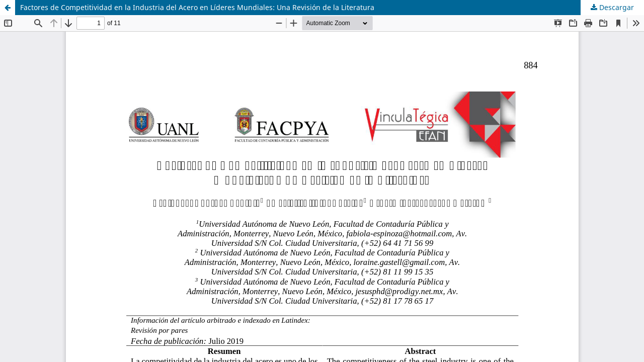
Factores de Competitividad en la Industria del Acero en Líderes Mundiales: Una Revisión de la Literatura (197, 7)
